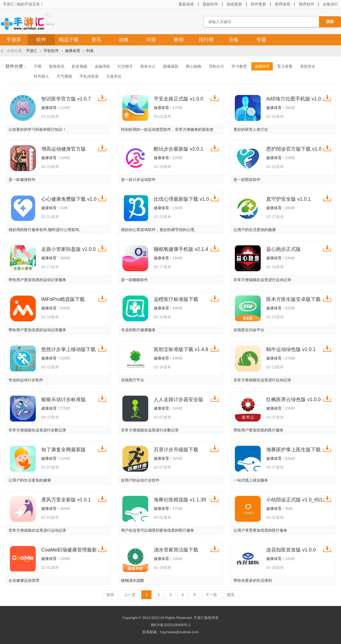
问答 (151, 40)
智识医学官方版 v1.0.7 (66, 99)
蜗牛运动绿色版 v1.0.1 (291, 349)
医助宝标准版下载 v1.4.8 (181, 349)
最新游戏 (186, 4)
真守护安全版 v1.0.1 (288, 199)
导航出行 (216, 66)
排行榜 (206, 40)
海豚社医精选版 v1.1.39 (180, 500)
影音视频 (79, 66)
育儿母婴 (285, 66)
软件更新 (258, 4)
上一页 (130, 595)
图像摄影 (171, 66)
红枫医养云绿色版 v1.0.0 (293, 400)
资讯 (96, 40)
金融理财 (102, 66)
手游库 (14, 40)
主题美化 (114, 76)
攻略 (124, 40)
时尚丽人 (42, 76)
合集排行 (331, 4)
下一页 (211, 595)
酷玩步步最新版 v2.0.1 (178, 149)
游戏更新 (234, 4)
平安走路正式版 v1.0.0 (178, 99)
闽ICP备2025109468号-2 (171, 625)
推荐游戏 (282, 4)
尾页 (231, 595)
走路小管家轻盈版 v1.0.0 (68, 249)
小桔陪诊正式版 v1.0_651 (294, 500)
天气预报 (64, 76)
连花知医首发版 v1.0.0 (291, 550)
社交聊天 (125, 66)
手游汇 (32, 51)
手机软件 (51, 51)
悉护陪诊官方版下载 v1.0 (294, 149)
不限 (38, 66)
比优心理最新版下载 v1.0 (181, 199)
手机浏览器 (89, 76)
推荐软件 (307, 4)
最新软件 (210, 4)
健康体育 (73, 51)
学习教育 (239, 66)
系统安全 (308, 66)
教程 (179, 40)
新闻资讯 (57, 66)
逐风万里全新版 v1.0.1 (66, 500)
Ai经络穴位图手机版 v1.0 (294, 99)
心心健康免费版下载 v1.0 (69, 199)
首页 (110, 595)
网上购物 (194, 66)
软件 (41, 40)
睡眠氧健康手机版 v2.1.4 (181, 249)
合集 (234, 40)
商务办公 (148, 66)
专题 (261, 40)
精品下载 (69, 40)
